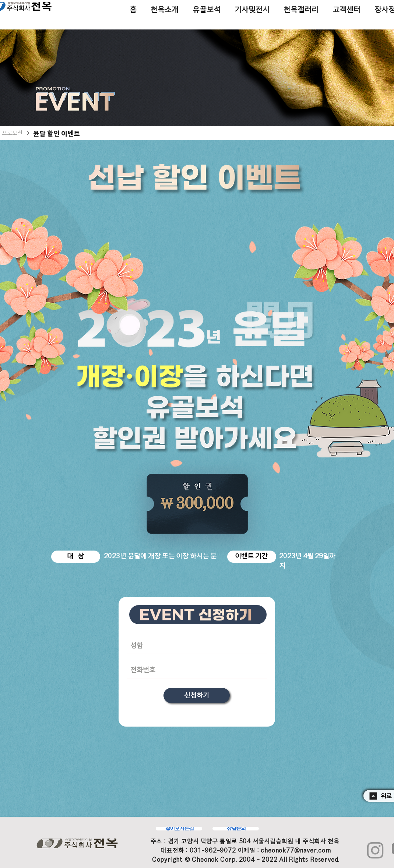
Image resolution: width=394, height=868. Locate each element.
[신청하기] (197, 695)
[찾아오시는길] (179, 829)
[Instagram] (375, 850)
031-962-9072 (213, 850)
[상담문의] (236, 829)
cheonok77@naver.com (296, 850)
